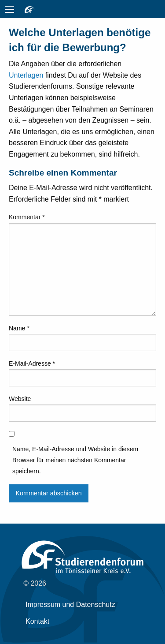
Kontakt (37, 621)
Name (19, 328)
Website (20, 399)
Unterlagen (26, 75)
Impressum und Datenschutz (70, 605)
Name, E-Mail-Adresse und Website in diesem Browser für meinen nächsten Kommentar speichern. (75, 460)
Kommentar (27, 217)
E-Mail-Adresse (32, 363)
